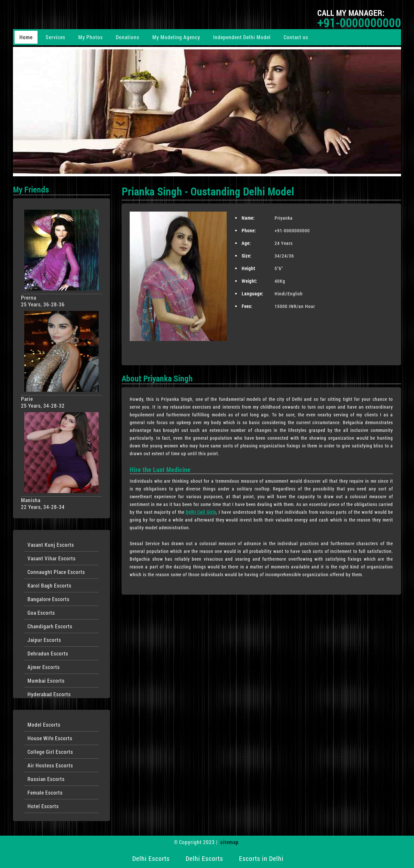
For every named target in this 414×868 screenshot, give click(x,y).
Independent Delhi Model (242, 37)
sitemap (229, 842)
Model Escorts (44, 725)
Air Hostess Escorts (50, 765)
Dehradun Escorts (48, 653)
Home (26, 37)
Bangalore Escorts (49, 599)
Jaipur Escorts (44, 640)
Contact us (296, 37)
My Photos (91, 37)
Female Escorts (45, 792)
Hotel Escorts (43, 806)
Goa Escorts (41, 613)
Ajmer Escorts (44, 667)
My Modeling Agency (176, 37)
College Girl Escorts (50, 752)
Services (55, 37)
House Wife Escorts (50, 738)
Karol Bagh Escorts (49, 585)
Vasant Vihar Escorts (52, 558)
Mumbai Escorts (46, 681)
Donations (128, 37)
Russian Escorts (46, 779)
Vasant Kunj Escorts (51, 545)
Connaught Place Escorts (56, 572)
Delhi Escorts (151, 858)
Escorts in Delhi (261, 858)
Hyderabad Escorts (49, 694)
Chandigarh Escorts (50, 626)
